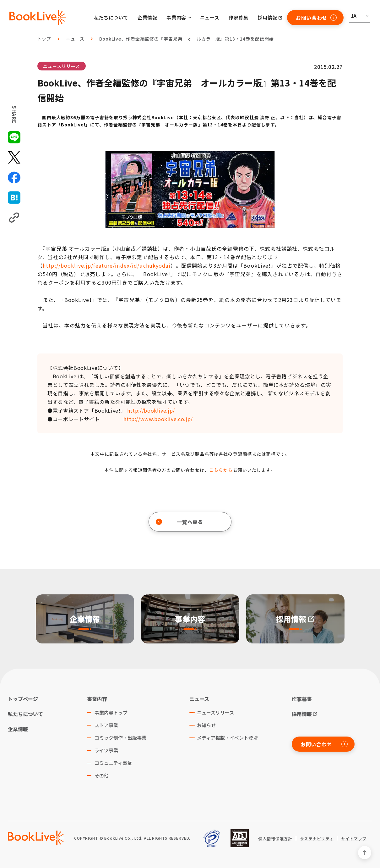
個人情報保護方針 (275, 839)
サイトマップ (354, 839)
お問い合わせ (316, 18)
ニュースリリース (62, 66)
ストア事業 (106, 725)
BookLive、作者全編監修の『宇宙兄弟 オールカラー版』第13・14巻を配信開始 (186, 39)
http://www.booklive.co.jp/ (158, 419)
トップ (44, 39)
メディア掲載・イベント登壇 (227, 738)
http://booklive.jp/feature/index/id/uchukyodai (107, 265)
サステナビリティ (317, 839)
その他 (102, 775)
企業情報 (147, 17)
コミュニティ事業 (113, 763)
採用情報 (268, 17)
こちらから (221, 470)
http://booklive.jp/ (151, 410)
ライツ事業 (106, 750)
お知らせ (206, 725)
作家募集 (238, 17)
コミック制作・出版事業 (120, 738)
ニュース (210, 17)
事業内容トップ (111, 712)
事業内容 (97, 699)
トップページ (23, 699)
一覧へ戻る (179, 522)
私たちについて (111, 17)
